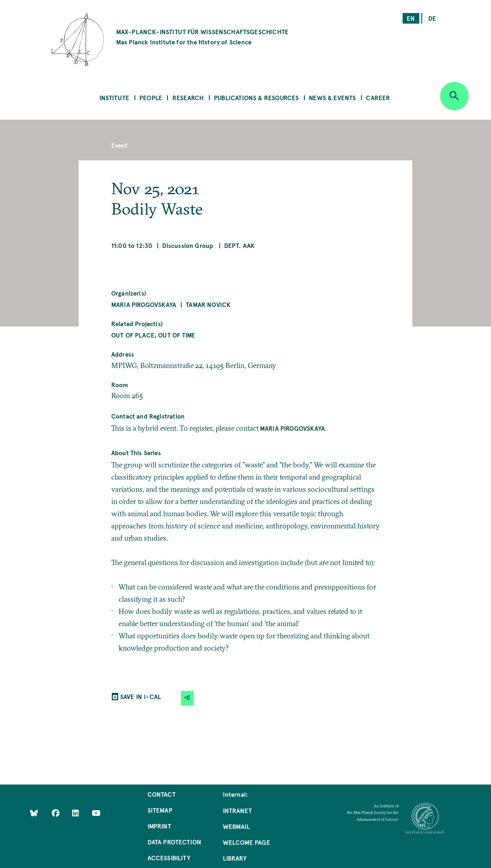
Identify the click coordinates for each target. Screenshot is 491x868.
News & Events (332, 98)
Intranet (237, 810)
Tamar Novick (208, 304)
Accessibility (169, 858)
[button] (187, 698)
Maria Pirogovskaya (144, 304)
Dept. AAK (240, 245)
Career (378, 98)
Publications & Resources (256, 98)
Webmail (236, 826)
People (151, 98)
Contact (162, 794)
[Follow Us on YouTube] (96, 813)
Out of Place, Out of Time (153, 335)
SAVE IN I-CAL (141, 696)
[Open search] (454, 96)
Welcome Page (247, 842)
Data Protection (175, 842)
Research (188, 98)
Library (235, 858)
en (411, 18)
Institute (114, 98)
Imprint (159, 826)
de (432, 18)
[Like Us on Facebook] (56, 813)
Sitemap (160, 810)
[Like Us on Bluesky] (34, 813)
